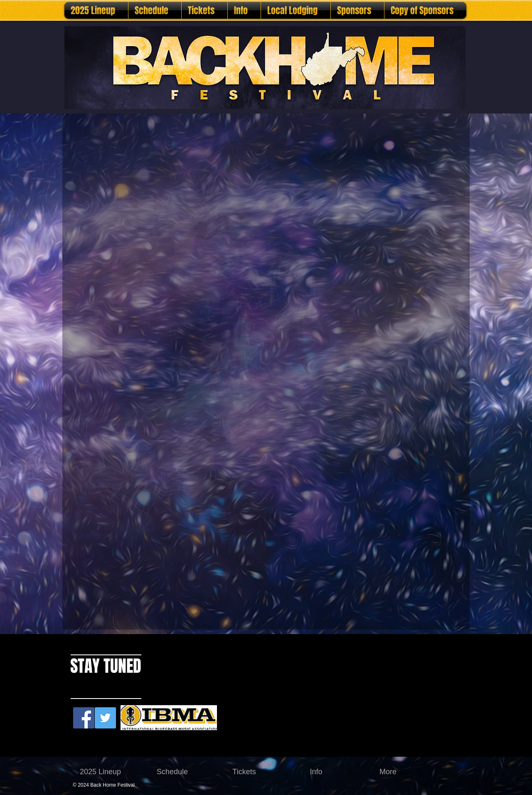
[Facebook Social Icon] (84, 718)
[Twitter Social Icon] (105, 718)
